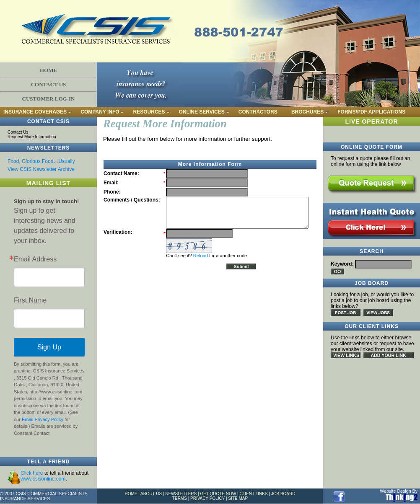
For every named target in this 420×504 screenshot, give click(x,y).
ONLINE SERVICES (202, 112)
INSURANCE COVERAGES (35, 112)
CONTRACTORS (258, 112)
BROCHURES (307, 112)
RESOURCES (149, 112)
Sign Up (49, 347)
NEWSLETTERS (181, 494)
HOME (48, 70)
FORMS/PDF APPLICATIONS (371, 112)
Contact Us (18, 132)
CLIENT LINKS (253, 494)
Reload (201, 256)
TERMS (180, 498)
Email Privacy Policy (43, 419)
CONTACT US (49, 84)
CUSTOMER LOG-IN (49, 99)
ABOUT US (151, 494)
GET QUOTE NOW (218, 494)
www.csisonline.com (43, 479)
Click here (32, 473)
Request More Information (32, 137)
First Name (30, 300)
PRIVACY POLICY (207, 498)
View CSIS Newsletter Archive (41, 169)
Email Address (35, 259)
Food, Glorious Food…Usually (41, 161)
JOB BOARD (283, 494)
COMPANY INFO (100, 112)
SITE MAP (238, 498)
